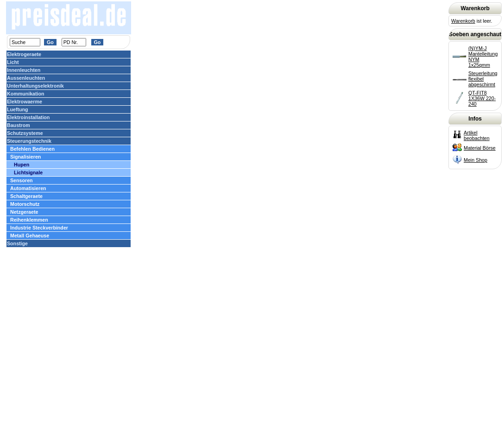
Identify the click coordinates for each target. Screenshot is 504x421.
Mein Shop (476, 160)
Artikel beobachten (477, 135)
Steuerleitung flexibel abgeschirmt (483, 79)
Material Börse (480, 148)
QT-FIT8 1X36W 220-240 (482, 98)
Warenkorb (463, 21)
